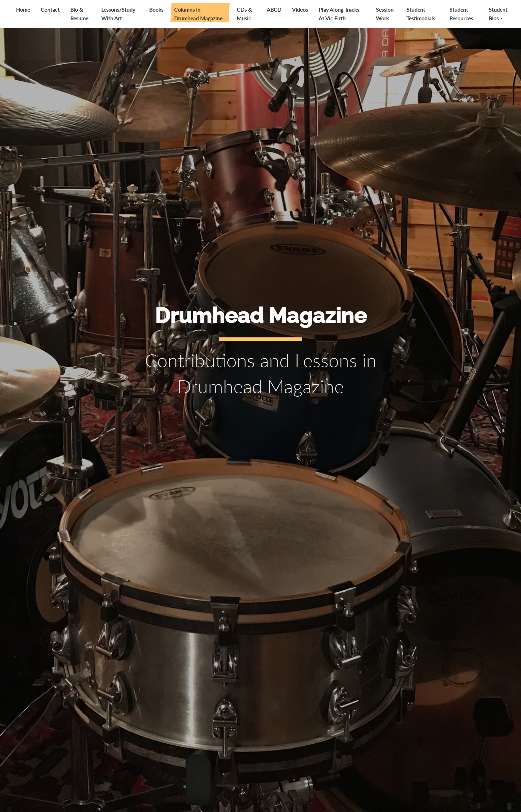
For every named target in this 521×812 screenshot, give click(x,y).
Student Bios (498, 14)
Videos (300, 9)
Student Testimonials (421, 14)
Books (156, 9)
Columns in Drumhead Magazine (198, 14)
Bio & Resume (79, 14)
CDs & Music (244, 14)
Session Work (385, 14)
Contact (50, 9)
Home (23, 9)
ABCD (274, 9)
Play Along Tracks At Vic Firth (339, 14)
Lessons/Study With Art (118, 14)
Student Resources (461, 14)
